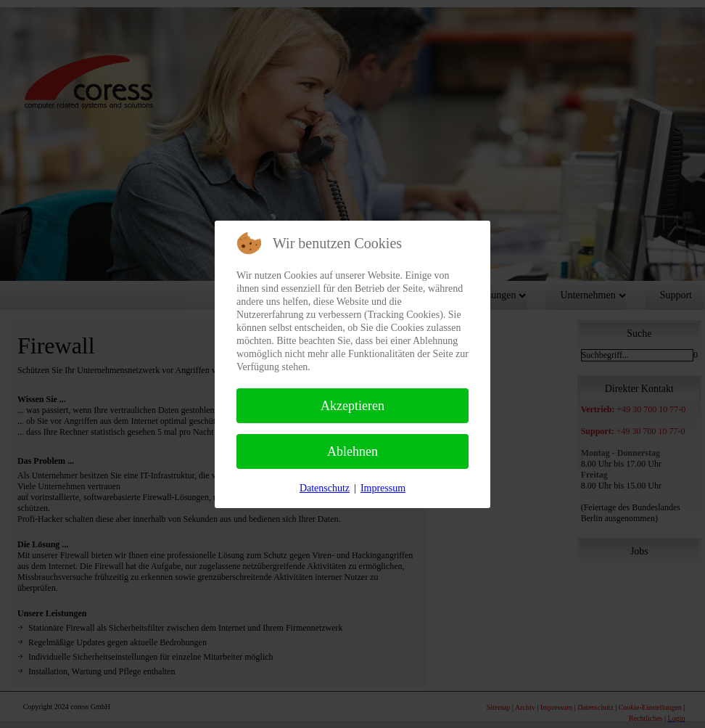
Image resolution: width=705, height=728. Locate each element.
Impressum (383, 488)
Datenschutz (325, 488)
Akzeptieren (352, 406)
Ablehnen (352, 451)
